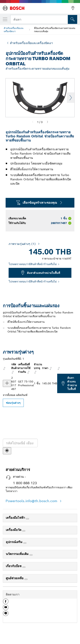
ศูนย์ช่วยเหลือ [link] (15, 578)
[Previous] (33, 122)
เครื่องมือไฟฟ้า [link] (16, 518)
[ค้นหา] (7, 451)
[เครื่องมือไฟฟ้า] (27, 519)
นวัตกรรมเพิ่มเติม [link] (18, 554)
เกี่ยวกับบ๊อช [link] (14, 566)
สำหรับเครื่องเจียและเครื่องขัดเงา (14, 30)
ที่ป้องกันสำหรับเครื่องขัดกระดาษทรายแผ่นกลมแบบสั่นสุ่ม (55, 30)
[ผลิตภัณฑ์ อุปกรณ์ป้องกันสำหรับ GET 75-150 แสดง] (7, 383)
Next (71, 98)
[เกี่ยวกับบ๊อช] (24, 567)
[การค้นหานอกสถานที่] (73, 19)
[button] (6, 603)
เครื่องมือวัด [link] (14, 530)
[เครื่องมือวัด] (24, 531)
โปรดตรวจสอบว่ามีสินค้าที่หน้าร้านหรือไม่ (33, 264)
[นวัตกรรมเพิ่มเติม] (31, 555)
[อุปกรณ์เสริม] (25, 543)
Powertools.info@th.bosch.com (32, 501)
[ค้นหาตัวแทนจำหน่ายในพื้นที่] (57, 448)
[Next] (47, 122)
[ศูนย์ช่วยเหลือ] (26, 579)
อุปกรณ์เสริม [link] (15, 542)
